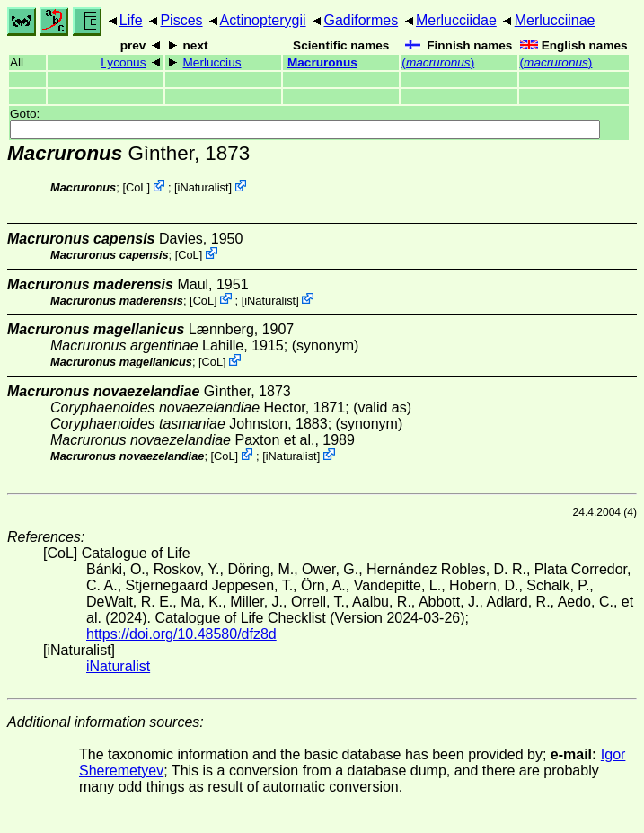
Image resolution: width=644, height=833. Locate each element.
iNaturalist (203, 187)
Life (131, 20)
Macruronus (322, 62)
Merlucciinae (555, 20)
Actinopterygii (263, 20)
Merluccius (212, 62)
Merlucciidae (456, 20)
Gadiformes (361, 20)
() (438, 62)
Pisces (181, 20)
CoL (136, 187)
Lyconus (123, 62)
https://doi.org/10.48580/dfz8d (181, 634)
